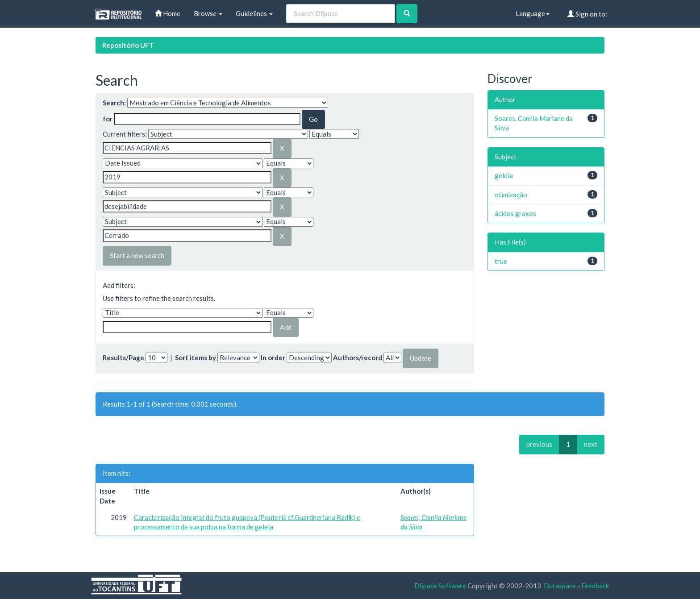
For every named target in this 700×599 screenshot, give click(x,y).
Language (533, 13)
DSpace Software (440, 586)
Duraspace (560, 586)
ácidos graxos (515, 213)
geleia (504, 175)
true (501, 261)
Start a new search (137, 255)
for (108, 119)
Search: (114, 103)
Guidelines (254, 13)
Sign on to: (587, 14)
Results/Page (123, 358)
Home (168, 13)
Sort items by (196, 358)
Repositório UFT (128, 45)
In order (273, 358)
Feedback (595, 586)
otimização (511, 195)
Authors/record (358, 358)
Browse (208, 13)
